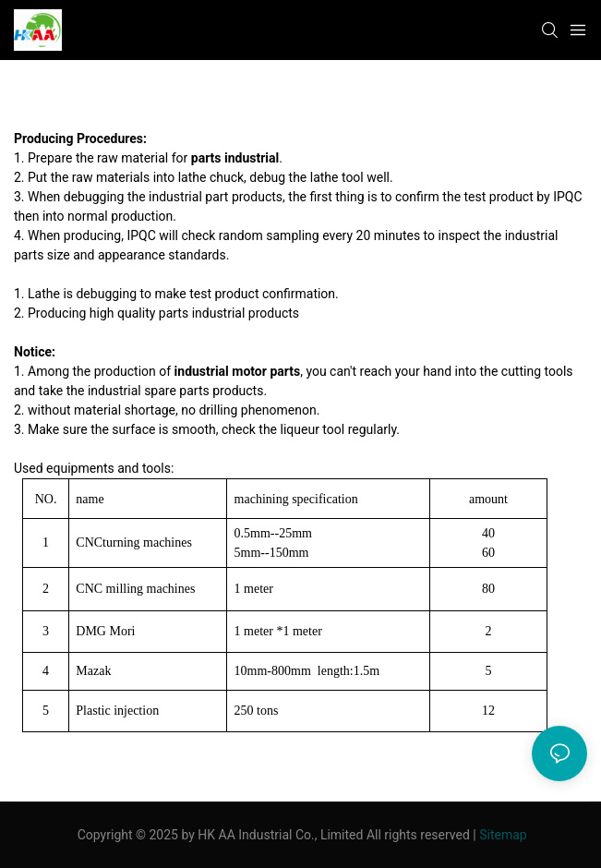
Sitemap (503, 835)
